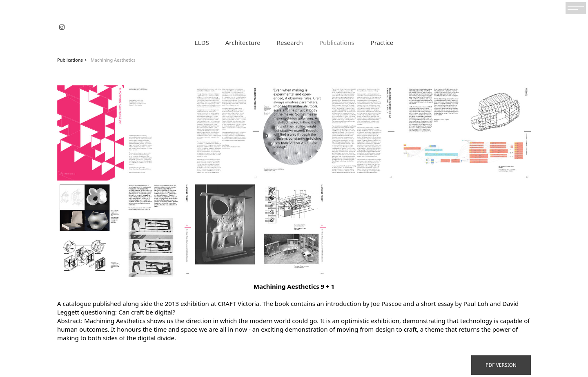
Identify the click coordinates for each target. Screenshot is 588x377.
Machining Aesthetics (113, 60)
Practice (382, 42)
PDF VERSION (501, 365)
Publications (337, 42)
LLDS (202, 42)
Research (290, 42)
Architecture (243, 42)
